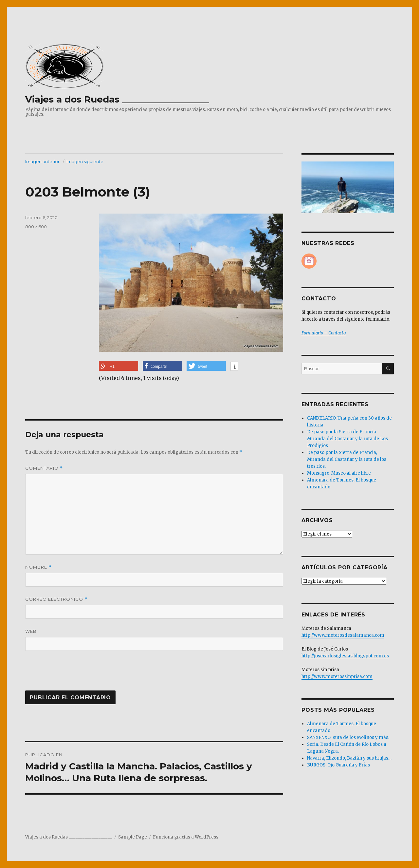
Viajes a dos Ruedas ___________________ (117, 99)
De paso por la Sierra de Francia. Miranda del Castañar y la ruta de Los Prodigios (347, 439)
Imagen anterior (42, 161)
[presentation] (70, 674)
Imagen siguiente (85, 161)
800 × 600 (36, 227)
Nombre (38, 567)
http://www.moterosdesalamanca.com (343, 635)
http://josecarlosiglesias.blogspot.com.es (345, 656)
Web (31, 631)
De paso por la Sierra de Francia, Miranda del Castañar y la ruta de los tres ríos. (347, 459)
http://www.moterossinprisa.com (337, 677)
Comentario (44, 468)
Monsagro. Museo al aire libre (339, 473)
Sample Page (133, 837)
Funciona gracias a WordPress (186, 837)
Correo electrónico (56, 599)
